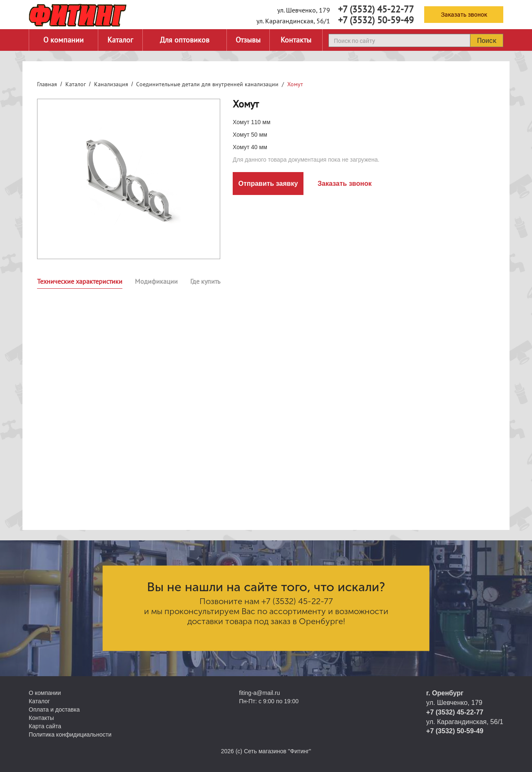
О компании (63, 40)
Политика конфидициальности (70, 735)
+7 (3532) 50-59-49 (376, 20)
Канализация (111, 84)
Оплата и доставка (54, 710)
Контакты (296, 40)
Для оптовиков (185, 40)
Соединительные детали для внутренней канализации (207, 84)
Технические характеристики (80, 281)
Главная (47, 84)
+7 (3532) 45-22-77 (376, 9)
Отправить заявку (268, 184)
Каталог (120, 40)
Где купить (205, 281)
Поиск (487, 40)
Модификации (156, 281)
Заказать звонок (464, 14)
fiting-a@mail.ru (259, 693)
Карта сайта (45, 726)
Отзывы (248, 40)
